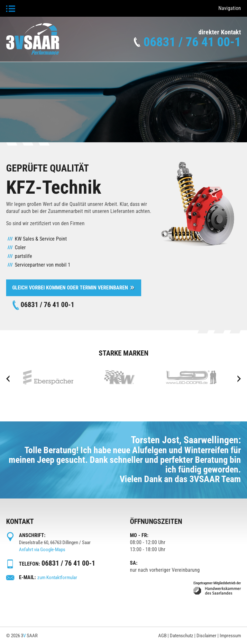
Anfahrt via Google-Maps (42, 550)
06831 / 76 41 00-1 (192, 42)
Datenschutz (182, 636)
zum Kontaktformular (57, 578)
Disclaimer (206, 636)
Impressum (230, 636)
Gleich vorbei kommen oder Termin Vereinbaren (70, 288)
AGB (162, 636)
